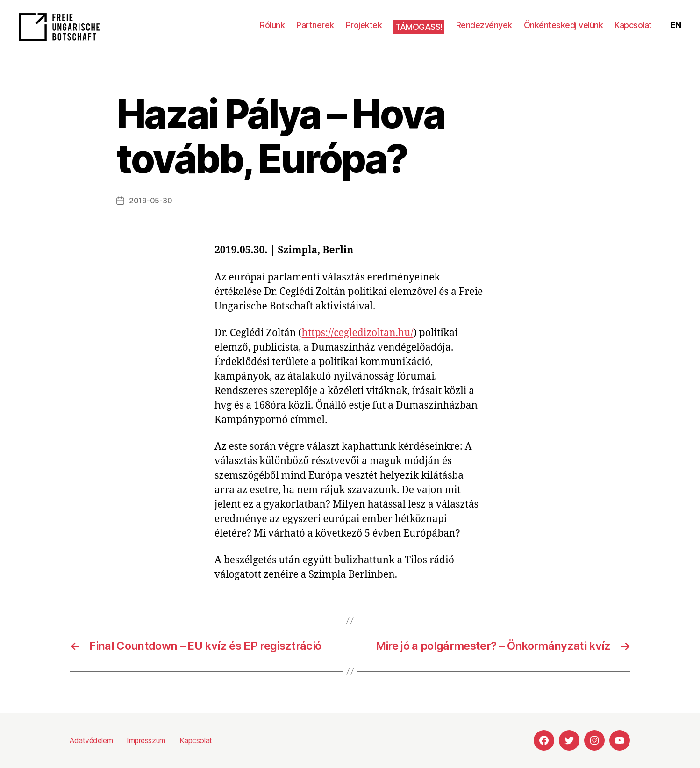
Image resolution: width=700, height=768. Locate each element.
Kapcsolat (633, 25)
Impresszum (146, 740)
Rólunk (272, 25)
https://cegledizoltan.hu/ (358, 333)
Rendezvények (484, 25)
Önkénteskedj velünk (564, 25)
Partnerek (315, 25)
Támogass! (419, 27)
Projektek (364, 25)
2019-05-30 (150, 201)
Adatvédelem (91, 740)
